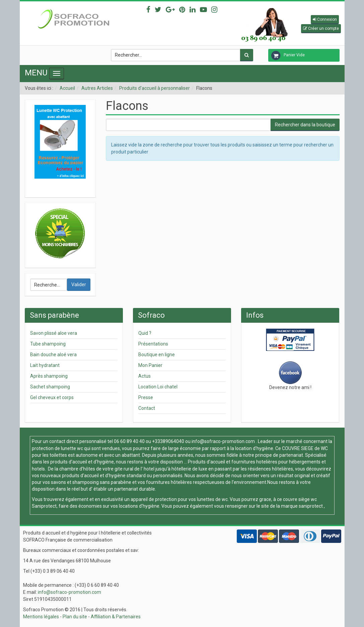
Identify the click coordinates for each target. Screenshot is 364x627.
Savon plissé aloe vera (54, 333)
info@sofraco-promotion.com (223, 441)
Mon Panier (150, 365)
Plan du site (75, 617)
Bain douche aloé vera (53, 355)
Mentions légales (41, 617)
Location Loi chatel (158, 387)
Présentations (153, 344)
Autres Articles (97, 88)
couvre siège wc (300, 499)
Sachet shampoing (50, 387)
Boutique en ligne (157, 355)
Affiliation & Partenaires (116, 617)
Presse (146, 397)
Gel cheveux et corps (52, 397)
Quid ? (145, 333)
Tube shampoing (48, 344)
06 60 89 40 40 (129, 441)
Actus (144, 376)
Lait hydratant (45, 365)
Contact (147, 408)
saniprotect (311, 506)
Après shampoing (49, 376)
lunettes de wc (212, 499)
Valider (79, 285)
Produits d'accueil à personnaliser (155, 88)
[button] (325, 20)
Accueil (67, 88)
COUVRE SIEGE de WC (305, 448)
